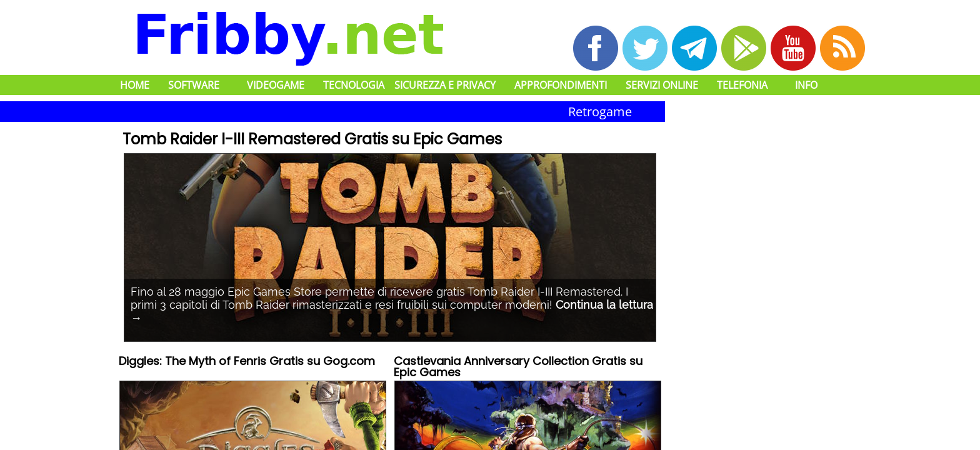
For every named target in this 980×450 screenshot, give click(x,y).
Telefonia (742, 85)
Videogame (276, 85)
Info (806, 85)
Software (194, 85)
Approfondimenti (561, 85)
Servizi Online (662, 85)
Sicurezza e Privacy (445, 85)
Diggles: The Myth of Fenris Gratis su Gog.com (247, 362)
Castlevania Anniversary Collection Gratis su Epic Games (518, 368)
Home (135, 85)
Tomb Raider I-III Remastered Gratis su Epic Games (312, 139)
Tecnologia (354, 85)
